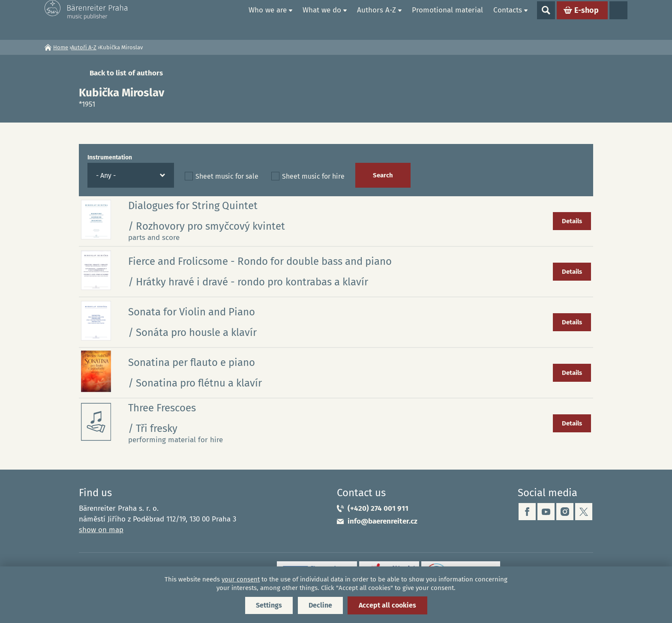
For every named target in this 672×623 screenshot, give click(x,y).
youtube (546, 512)
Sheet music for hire (313, 176)
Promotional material (447, 19)
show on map (101, 530)
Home (234, 20)
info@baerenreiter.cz (382, 521)
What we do (322, 19)
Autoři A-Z (84, 47)
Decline (320, 605)
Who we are (268, 19)
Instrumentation (110, 157)
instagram (565, 512)
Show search (546, 20)
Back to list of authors (126, 73)
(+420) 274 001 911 (378, 508)
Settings (269, 605)
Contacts (508, 19)
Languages (618, 20)
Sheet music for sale (227, 176)
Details (572, 221)
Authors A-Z (376, 19)
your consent (241, 579)
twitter (584, 512)
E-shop (586, 20)
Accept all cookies (387, 605)
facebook (527, 512)
